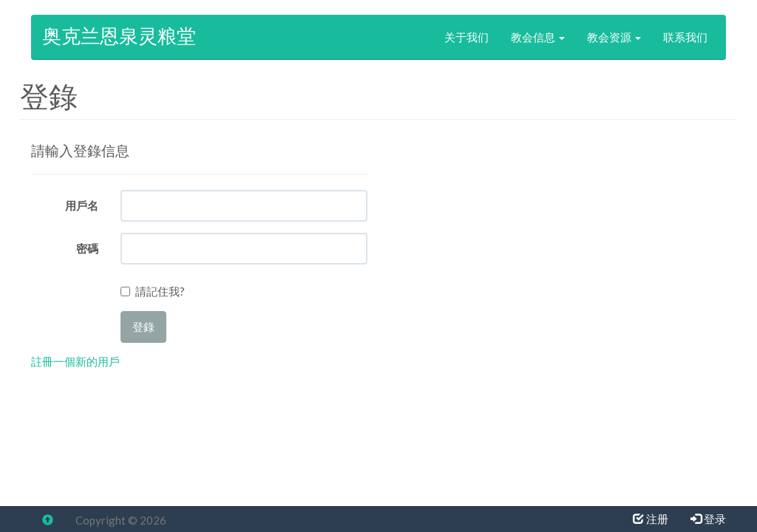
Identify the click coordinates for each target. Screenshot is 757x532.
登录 (708, 519)
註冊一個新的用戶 (75, 361)
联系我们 (685, 37)
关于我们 (466, 37)
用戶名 (82, 205)
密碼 (87, 248)
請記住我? (160, 291)
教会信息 (538, 37)
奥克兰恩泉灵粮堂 (119, 37)
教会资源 (614, 37)
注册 (651, 519)
